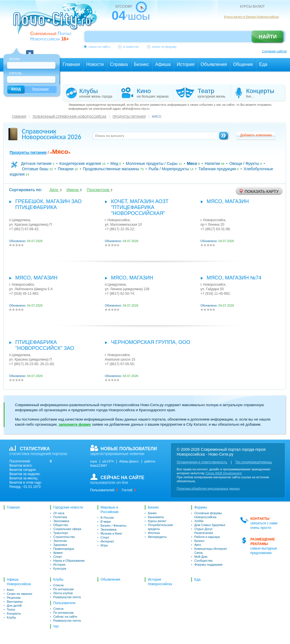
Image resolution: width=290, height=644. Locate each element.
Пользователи (64, 603)
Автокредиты (157, 537)
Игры (104, 545)
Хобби (199, 521)
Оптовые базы (35, 169)
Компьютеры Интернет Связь (211, 551)
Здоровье (60, 545)
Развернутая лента (67, 597)
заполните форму (75, 424)
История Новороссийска (160, 582)
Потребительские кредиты (160, 527)
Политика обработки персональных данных (208, 488)
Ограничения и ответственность (202, 462)
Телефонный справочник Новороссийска (69, 117)
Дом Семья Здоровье (210, 525)
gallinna (150, 461)
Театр (11, 609)
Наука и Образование (69, 561)
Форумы (201, 507)
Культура (60, 568)
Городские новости (68, 507)
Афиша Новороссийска (19, 582)
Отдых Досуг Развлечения (204, 531)
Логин (14, 59)
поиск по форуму (164, 47)
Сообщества (203, 561)
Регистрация (40, 89)
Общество (61, 525)
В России (107, 518)
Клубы (11, 617)
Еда (197, 580)
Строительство (64, 537)
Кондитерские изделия (80, 163)
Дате (56, 190)
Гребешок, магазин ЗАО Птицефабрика (48, 204)
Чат (56, 626)
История (59, 565)
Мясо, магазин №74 (234, 278)
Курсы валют (157, 521)
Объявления (110, 580)
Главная (19, 117)
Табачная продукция (217, 169)
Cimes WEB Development (224, 473)
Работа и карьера (207, 537)
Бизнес (153, 507)
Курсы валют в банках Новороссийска (251, 17)
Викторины (15, 602)
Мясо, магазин (228, 201)
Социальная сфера (67, 529)
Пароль (15, 73)
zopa (93, 461)
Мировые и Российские (110, 510)
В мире (106, 522)
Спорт (58, 557)
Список (58, 585)
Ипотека (154, 533)
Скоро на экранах (20, 594)
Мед (114, 163)
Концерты (14, 613)
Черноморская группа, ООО (151, 342)
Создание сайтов (274, 51)
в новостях (131, 47)
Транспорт (61, 533)
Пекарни (66, 169)
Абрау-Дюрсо (129, 461)
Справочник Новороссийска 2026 (52, 134)
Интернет (107, 541)
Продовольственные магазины (111, 169)
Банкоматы (156, 517)
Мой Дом (201, 557)
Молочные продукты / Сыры (152, 163)
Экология (60, 541)
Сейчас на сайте (65, 617)
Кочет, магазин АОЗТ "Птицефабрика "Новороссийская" (140, 207)
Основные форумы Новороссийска (208, 515)
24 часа (59, 513)
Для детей (14, 606)
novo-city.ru (57, 22)
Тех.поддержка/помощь (253, 462)
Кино (10, 590)
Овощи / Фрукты (244, 163)
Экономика (61, 521)
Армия (58, 553)
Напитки (212, 163)
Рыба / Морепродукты (169, 169)
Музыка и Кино (111, 533)
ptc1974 (108, 461)
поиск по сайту (99, 47)
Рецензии (14, 598)
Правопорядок (64, 549)
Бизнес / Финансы (113, 525)
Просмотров (100, 190)
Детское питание (36, 163)
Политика (60, 517)
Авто (198, 545)
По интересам (63, 589)
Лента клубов (63, 593)
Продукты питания (129, 117)
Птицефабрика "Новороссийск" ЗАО (45, 345)
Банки (152, 513)
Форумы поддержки (208, 565)
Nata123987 (99, 466)
